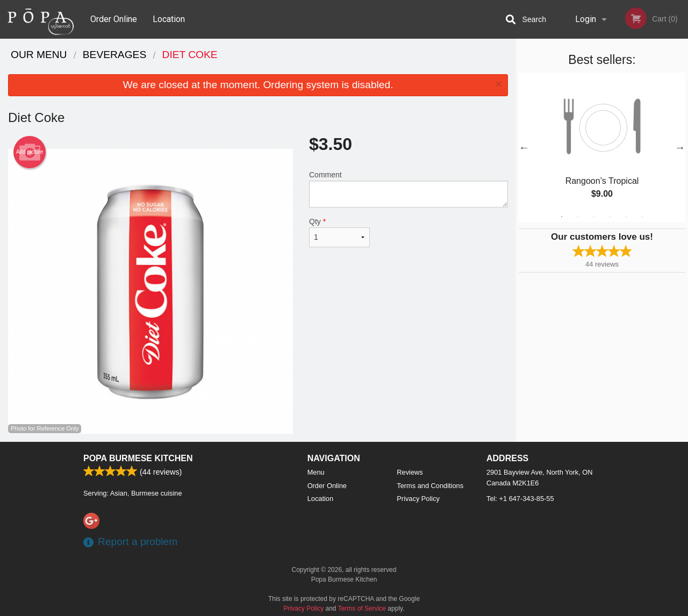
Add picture (30, 152)
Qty (339, 232)
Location (169, 19)
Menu (316, 472)
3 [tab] (594, 217)
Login (586, 19)
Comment (408, 189)
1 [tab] (562, 217)
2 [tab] (578, 217)
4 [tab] (610, 217)
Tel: (520, 499)
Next (680, 147)
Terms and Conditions (430, 486)
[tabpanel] (602, 147)
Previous (524, 147)
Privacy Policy (418, 499)
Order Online (114, 19)
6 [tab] (642, 217)
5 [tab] (626, 217)
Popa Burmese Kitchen (138, 458)
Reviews (410, 472)
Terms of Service (362, 608)
